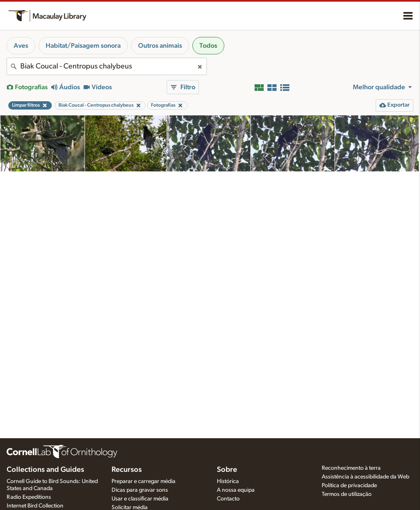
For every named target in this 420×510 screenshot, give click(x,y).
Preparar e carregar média (143, 481)
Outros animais (160, 46)
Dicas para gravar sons (140, 490)
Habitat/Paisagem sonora (83, 46)
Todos (208, 46)
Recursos (127, 470)
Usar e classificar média (140, 499)
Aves (21, 46)
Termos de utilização (347, 494)
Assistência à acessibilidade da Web (365, 477)
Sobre (227, 470)
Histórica (228, 481)
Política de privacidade (349, 486)
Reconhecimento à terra (351, 468)
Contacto (228, 499)
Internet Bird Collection (35, 506)
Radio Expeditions (29, 497)
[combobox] (107, 66)
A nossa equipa (236, 490)
